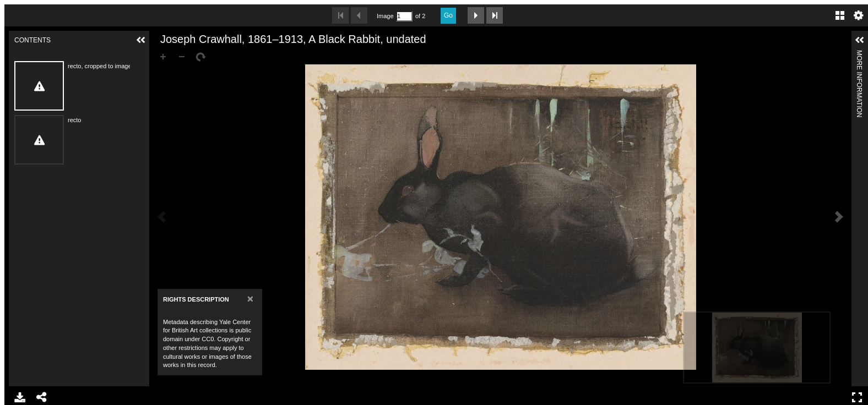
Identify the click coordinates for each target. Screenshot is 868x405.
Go (448, 15)
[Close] (250, 299)
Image (385, 16)
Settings (859, 15)
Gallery (840, 15)
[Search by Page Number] (404, 16)
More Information (859, 55)
